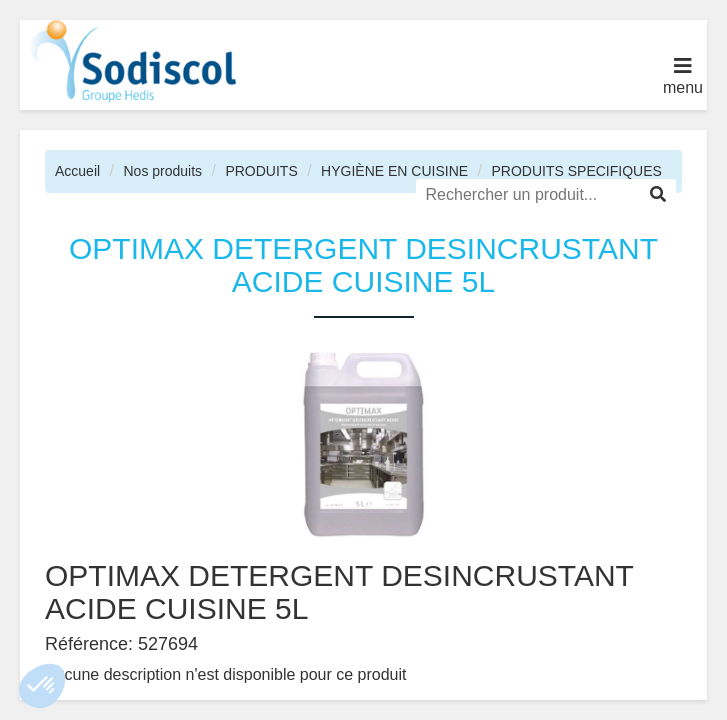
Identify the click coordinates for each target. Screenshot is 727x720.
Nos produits (162, 171)
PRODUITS (261, 171)
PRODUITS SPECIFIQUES (576, 171)
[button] (42, 686)
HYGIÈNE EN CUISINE (394, 171)
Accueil (77, 171)
